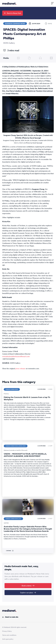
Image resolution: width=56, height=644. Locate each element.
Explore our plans (28, 593)
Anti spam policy (8, 639)
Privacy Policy (7, 631)
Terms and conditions (9, 635)
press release (20, 368)
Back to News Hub (13, 13)
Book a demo (28, 586)
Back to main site (10, 617)
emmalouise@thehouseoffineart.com (16, 356)
